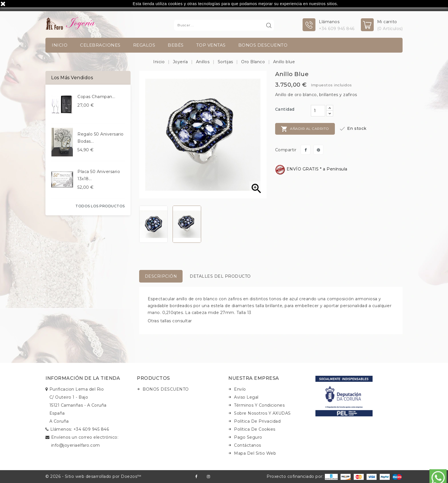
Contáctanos (248, 445)
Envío (240, 389)
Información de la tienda (83, 378)
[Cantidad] (318, 111)
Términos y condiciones (259, 405)
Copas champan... (96, 97)
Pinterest (318, 150)
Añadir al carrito (305, 129)
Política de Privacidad (257, 421)
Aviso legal (246, 397)
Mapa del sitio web (255, 453)
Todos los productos (100, 206)
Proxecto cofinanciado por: (302, 476)
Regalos (144, 45)
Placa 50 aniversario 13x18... (99, 175)
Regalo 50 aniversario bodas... (101, 138)
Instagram (208, 477)
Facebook (196, 477)
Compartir (306, 150)
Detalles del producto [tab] (220, 276)
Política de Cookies (255, 429)
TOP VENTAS (211, 45)
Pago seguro (248, 437)
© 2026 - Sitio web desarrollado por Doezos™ (93, 476)
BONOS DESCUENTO (263, 45)
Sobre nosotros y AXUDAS (262, 413)
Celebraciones (100, 45)
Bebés (176, 45)
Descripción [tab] (161, 276)
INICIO (60, 45)
